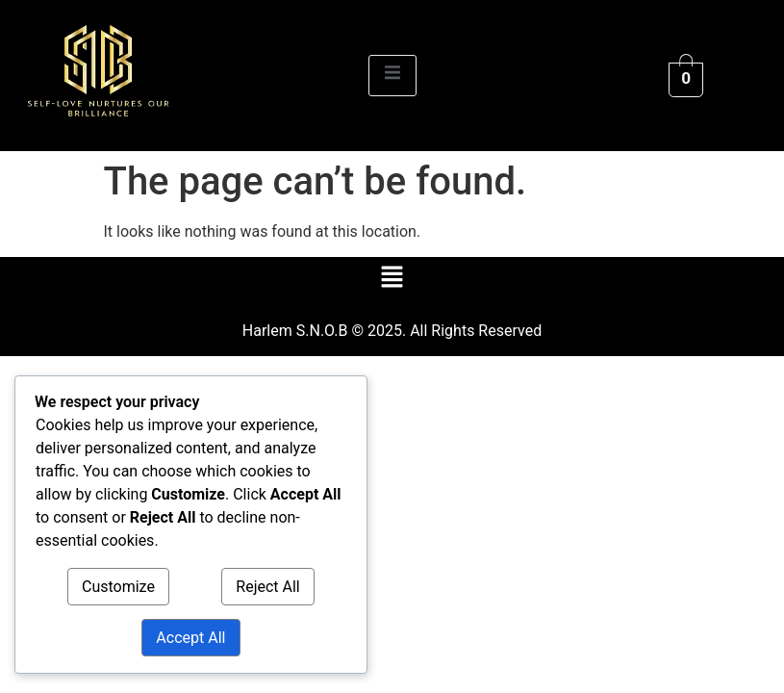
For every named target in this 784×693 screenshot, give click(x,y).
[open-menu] (392, 76)
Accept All (190, 638)
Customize (118, 587)
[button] (392, 278)
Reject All (267, 587)
